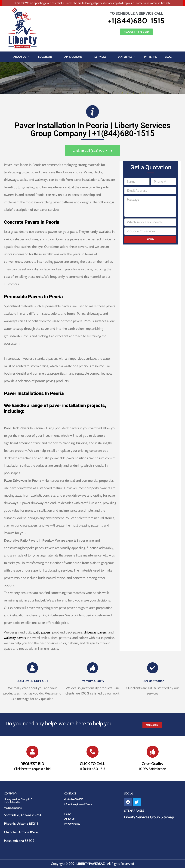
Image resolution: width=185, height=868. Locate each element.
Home (68, 814)
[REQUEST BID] (32, 752)
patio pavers (42, 632)
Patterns (151, 57)
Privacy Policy (72, 824)
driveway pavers (95, 632)
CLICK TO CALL (92, 764)
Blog (168, 57)
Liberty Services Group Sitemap (149, 817)
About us (69, 819)
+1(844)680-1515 (136, 21)
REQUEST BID (32, 764)
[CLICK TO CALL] (92, 752)
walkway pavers (15, 638)
